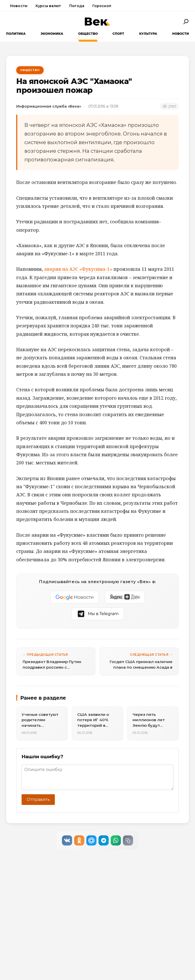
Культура (148, 34)
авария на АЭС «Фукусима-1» (78, 269)
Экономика (52, 34)
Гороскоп (102, 6)
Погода (77, 6)
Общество (88, 34)
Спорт (118, 34)
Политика (16, 34)
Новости (19, 6)
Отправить (38, 799)
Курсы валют (48, 6)
